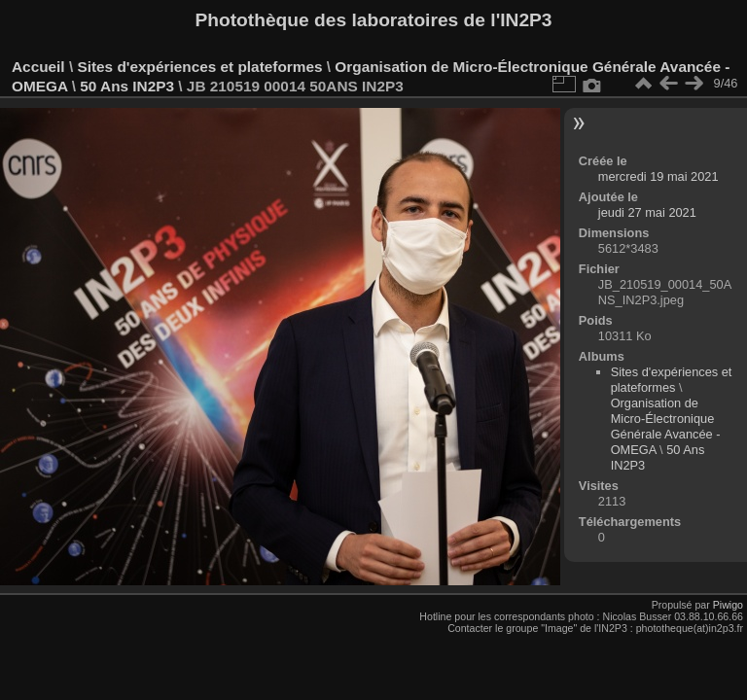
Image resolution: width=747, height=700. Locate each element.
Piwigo (728, 605)
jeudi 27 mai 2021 (647, 212)
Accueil (38, 67)
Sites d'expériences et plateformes (199, 67)
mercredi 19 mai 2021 (658, 176)
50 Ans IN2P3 (129, 86)
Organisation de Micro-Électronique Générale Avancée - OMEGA (666, 426)
